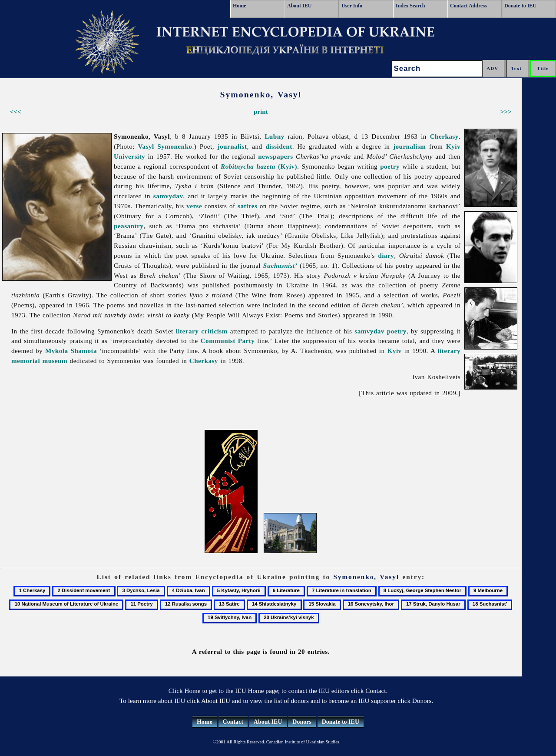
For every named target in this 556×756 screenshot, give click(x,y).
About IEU (299, 6)
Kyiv (395, 351)
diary (386, 255)
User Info (352, 6)
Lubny (274, 136)
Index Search (410, 6)
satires (247, 206)
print (261, 112)
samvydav (168, 196)
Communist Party (228, 341)
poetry (390, 166)
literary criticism (202, 331)
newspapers (276, 156)
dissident (279, 146)
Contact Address (468, 6)
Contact (233, 722)
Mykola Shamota (71, 351)
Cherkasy (444, 136)
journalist (232, 146)
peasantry (129, 226)
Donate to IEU (520, 6)
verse (194, 206)
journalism (409, 146)
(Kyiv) (259, 166)
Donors (302, 722)
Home (240, 6)
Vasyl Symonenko (165, 146)
